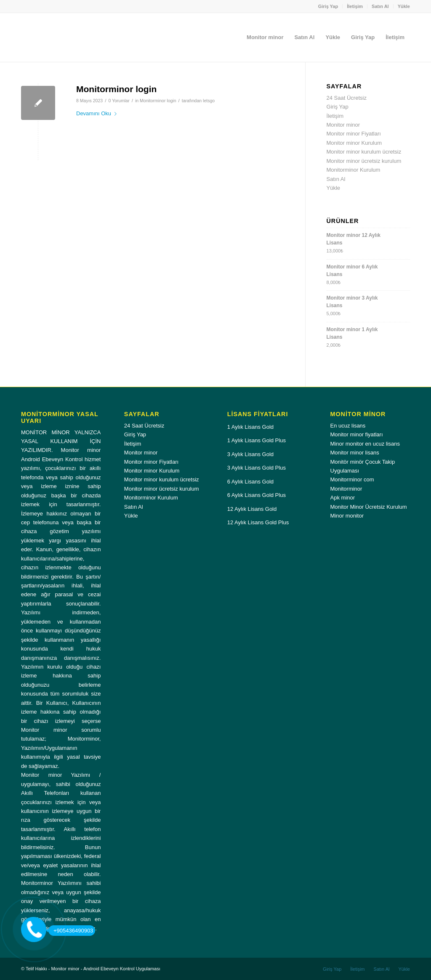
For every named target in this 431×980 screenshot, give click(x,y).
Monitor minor (343, 125)
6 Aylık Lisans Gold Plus (257, 495)
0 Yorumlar (119, 101)
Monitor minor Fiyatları (354, 134)
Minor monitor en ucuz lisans (365, 444)
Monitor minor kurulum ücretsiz (364, 152)
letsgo (209, 101)
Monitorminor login (116, 89)
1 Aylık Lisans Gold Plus (257, 440)
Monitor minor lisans (355, 453)
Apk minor (343, 498)
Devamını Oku (98, 113)
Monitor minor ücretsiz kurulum (364, 161)
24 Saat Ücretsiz (347, 98)
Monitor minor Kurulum (354, 143)
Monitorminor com (352, 479)
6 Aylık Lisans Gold (250, 482)
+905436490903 (71, 931)
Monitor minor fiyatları (357, 434)
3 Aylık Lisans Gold (250, 454)
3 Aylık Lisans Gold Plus (257, 468)
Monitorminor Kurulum (354, 170)
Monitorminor (346, 489)
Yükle (404, 6)
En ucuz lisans (348, 426)
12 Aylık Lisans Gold (252, 509)
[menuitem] (329, 6)
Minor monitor (347, 516)
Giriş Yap (328, 6)
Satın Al (380, 6)
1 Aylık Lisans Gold (250, 427)
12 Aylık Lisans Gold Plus (258, 522)
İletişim (355, 6)
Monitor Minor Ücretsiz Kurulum (369, 507)
